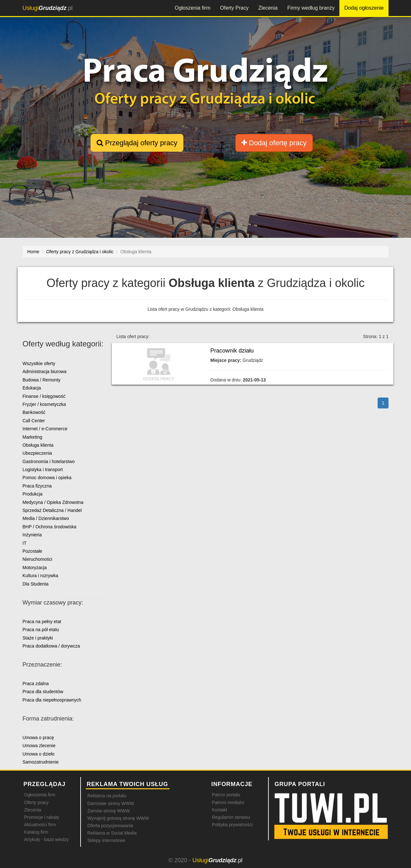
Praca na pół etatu (41, 630)
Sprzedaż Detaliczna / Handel (52, 510)
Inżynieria (32, 535)
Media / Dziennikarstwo (46, 518)
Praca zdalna (36, 684)
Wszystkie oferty (39, 363)
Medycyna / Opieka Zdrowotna (53, 502)
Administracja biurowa (44, 371)
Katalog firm (36, 832)
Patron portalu (226, 795)
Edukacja (32, 388)
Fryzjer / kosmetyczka (44, 404)
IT (24, 543)
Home (33, 252)
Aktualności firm (40, 825)
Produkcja (32, 494)
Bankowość (34, 412)
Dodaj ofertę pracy (274, 143)
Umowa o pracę (38, 738)
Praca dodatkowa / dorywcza (51, 646)
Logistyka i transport (43, 470)
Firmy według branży (311, 8)
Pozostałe (32, 551)
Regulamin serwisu (231, 817)
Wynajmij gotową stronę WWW (118, 818)
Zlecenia (268, 8)
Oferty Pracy (234, 8)
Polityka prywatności (232, 825)
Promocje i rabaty (42, 817)
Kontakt (219, 810)
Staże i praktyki (38, 638)
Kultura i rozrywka (40, 576)
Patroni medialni (228, 802)
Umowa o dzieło (39, 754)
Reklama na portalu (107, 796)
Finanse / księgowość (44, 396)
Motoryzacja (35, 568)
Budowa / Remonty (41, 380)
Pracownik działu (232, 351)
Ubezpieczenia (37, 453)
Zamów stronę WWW (109, 811)
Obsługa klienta (38, 445)
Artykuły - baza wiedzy (46, 839)
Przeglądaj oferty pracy (137, 143)
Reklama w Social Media (112, 833)
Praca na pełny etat (42, 622)
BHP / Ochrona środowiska (49, 527)
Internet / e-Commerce (45, 429)
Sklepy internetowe (106, 840)
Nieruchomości (37, 559)
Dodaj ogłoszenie (364, 8)
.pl (48, 8)
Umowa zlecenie (39, 746)
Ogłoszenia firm (192, 8)
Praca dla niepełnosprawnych (52, 700)
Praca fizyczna (37, 486)
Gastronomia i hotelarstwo (49, 461)
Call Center (34, 421)
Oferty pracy (36, 802)
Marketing (32, 437)
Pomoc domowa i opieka (47, 478)
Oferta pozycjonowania (110, 826)
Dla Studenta (35, 584)
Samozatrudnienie (41, 762)
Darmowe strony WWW (111, 803)
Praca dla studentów (43, 692)
